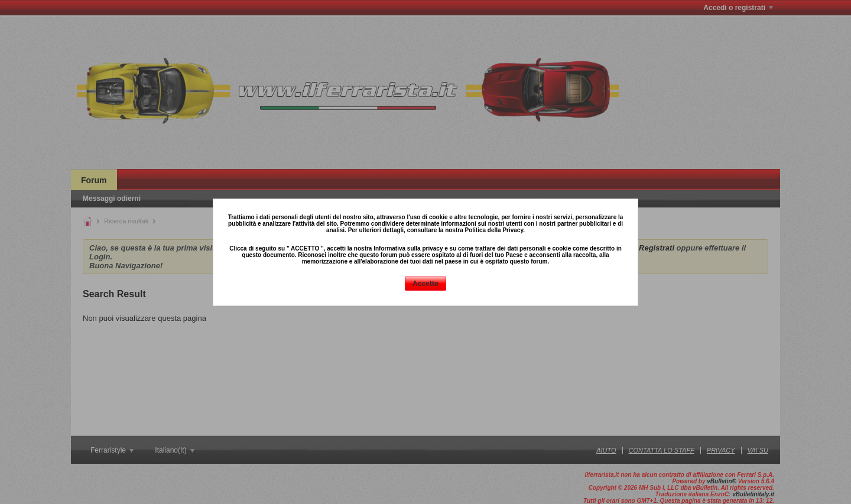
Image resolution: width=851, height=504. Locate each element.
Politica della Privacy (494, 230)
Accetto (425, 284)
